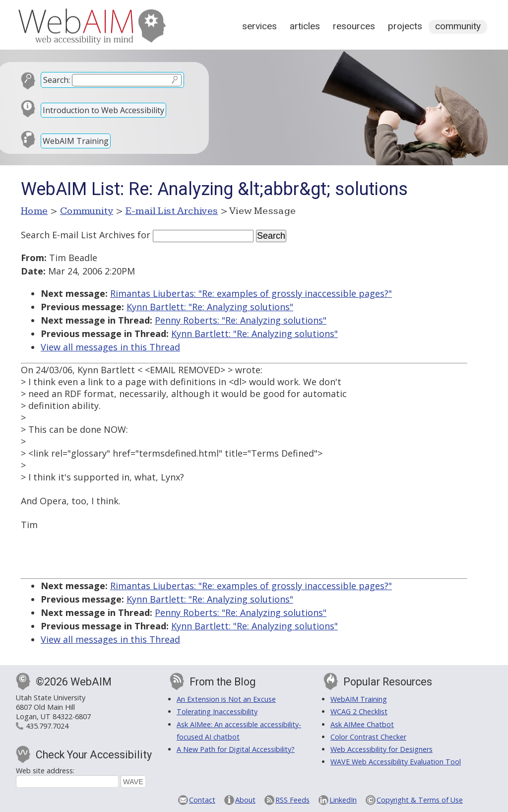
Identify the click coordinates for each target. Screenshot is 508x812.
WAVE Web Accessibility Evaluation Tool (396, 762)
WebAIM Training (76, 141)
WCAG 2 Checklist (359, 711)
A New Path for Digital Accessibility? (236, 749)
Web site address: (45, 771)
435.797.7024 (47, 726)
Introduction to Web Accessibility (103, 110)
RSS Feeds (292, 800)
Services (259, 26)
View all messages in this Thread (110, 347)
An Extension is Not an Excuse (226, 699)
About (245, 800)
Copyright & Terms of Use (420, 800)
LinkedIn (343, 800)
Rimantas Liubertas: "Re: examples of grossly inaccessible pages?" (251, 293)
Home (34, 211)
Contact (202, 800)
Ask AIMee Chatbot (362, 724)
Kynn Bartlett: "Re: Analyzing (210, 307)
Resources (354, 26)
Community (458, 26)
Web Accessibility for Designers (381, 749)
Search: (57, 80)
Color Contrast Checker (368, 737)
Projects (405, 26)
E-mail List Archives (172, 211)
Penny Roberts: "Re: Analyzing (241, 320)
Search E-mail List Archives (78, 235)
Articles (305, 26)
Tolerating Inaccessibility (217, 711)
